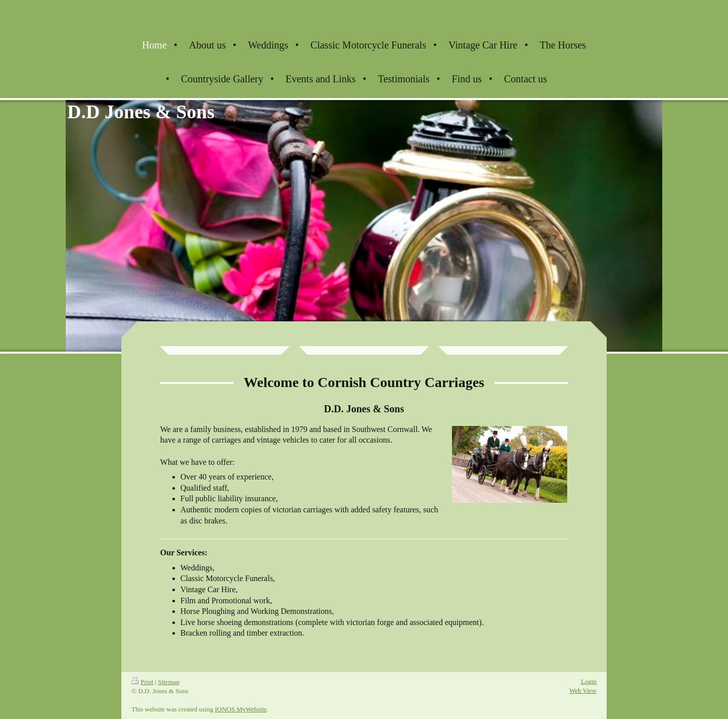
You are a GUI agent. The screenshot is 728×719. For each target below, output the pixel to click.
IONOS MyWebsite (241, 709)
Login (589, 681)
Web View (583, 690)
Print (142, 682)
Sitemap (169, 682)
